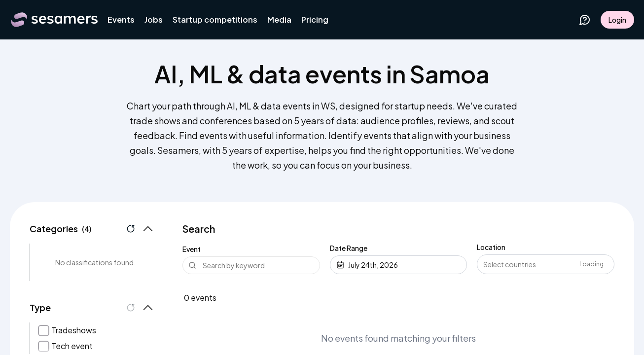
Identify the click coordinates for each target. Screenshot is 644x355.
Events (121, 19)
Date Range (349, 248)
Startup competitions (215, 19)
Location (491, 247)
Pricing (315, 19)
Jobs (154, 19)
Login (617, 20)
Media (279, 19)
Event (192, 249)
